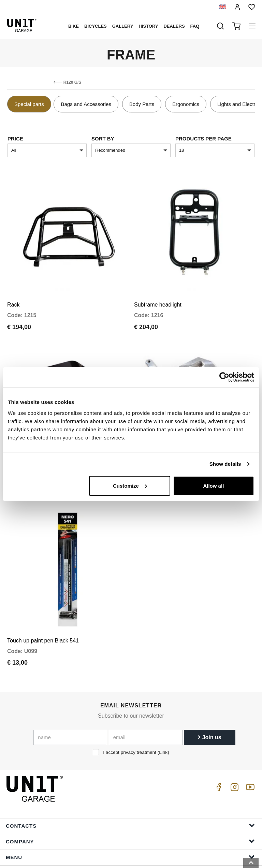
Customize (130, 485)
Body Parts (142, 104)
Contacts (130, 769)
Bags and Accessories (86, 104)
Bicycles (96, 26)
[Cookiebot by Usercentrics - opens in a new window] (224, 377)
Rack (13, 286)
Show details (225, 464)
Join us (209, 681)
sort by (103, 139)
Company (130, 785)
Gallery (123, 26)
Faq (195, 26)
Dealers (174, 26)
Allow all (213, 485)
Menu (130, 801)
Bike (74, 26)
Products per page (203, 139)
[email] (146, 681)
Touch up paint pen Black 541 (43, 584)
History (148, 26)
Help (130, 816)
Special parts (29, 104)
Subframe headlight (158, 286)
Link (163, 696)
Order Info (130, 832)
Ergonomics (186, 104)
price (15, 139)
